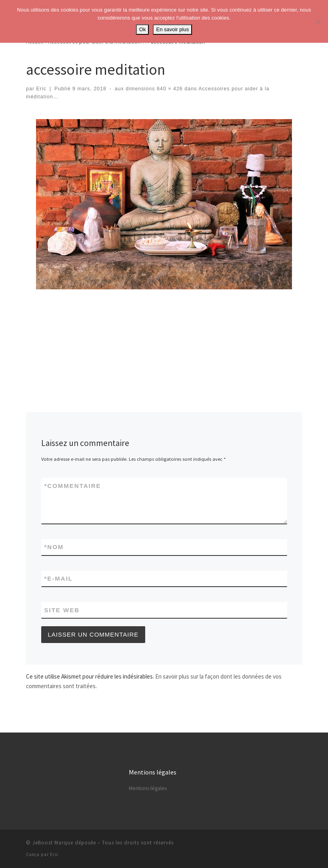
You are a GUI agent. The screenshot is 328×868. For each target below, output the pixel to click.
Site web (62, 610)
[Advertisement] (172, 314)
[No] (318, 22)
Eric (42, 89)
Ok (143, 29)
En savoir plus (172, 29)
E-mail (59, 578)
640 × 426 (169, 89)
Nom (54, 547)
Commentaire (73, 486)
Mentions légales (148, 788)
